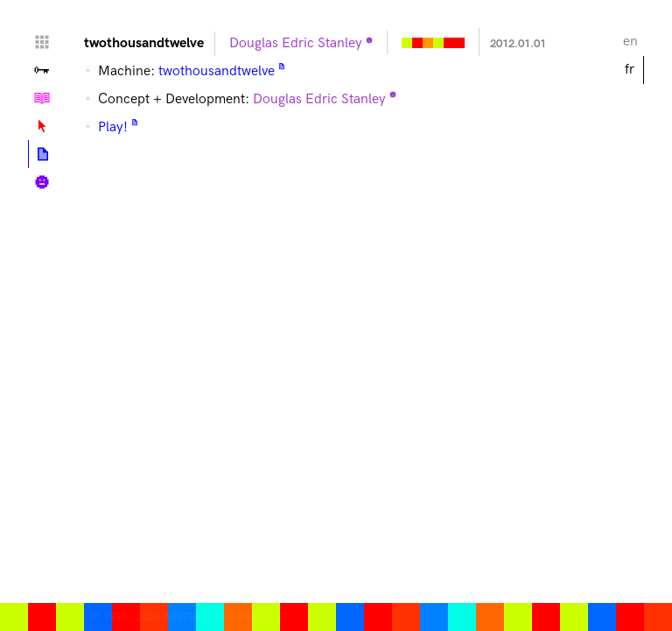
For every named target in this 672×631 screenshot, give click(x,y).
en (630, 42)
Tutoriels (42, 98)
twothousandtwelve (217, 71)
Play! (113, 127)
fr (630, 70)
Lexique (42, 126)
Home (42, 42)
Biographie (42, 182)
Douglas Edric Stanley (296, 43)
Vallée (42, 70)
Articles (42, 154)
